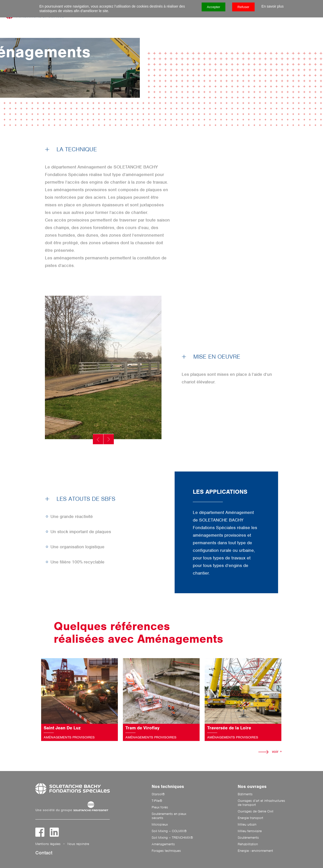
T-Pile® (157, 801)
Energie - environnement (255, 851)
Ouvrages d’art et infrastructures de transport (261, 803)
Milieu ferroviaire (250, 831)
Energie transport (250, 818)
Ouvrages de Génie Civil (255, 811)
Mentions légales (48, 844)
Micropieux (160, 825)
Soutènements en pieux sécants (169, 816)
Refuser (243, 7)
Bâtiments (245, 794)
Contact (44, 853)
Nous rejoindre (78, 844)
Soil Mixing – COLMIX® (169, 831)
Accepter (214, 7)
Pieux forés (160, 807)
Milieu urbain (247, 825)
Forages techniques (166, 851)
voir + (270, 752)
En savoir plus (273, 6)
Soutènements (248, 838)
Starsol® (158, 794)
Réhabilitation (248, 844)
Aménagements (163, 844)
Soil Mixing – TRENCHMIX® (172, 838)
